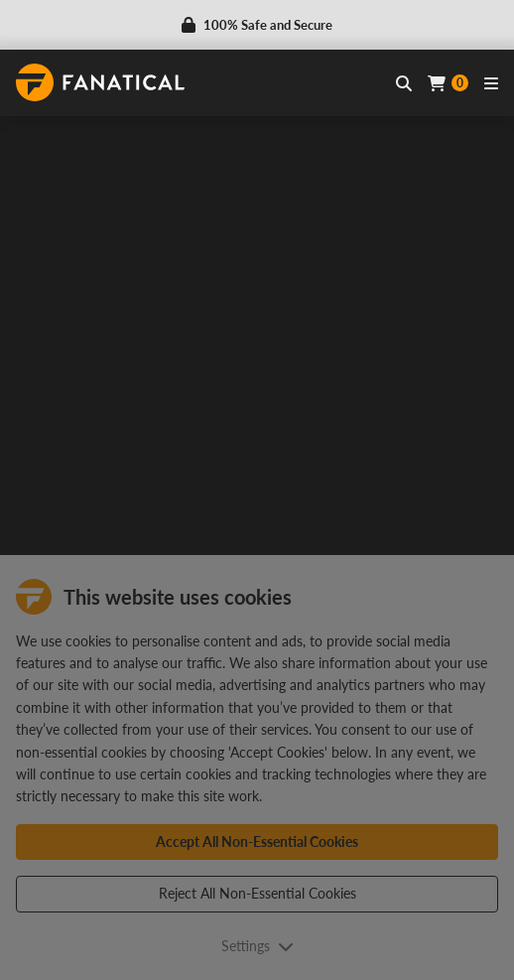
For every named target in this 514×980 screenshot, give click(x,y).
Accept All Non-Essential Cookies (257, 841)
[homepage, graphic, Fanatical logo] (100, 82)
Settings (257, 946)
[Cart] (448, 83)
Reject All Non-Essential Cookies (257, 893)
